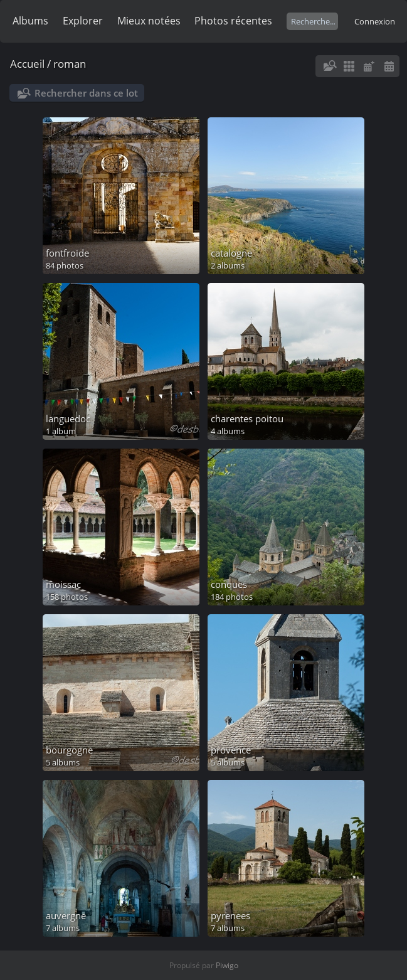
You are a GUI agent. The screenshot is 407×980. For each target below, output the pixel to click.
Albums (30, 21)
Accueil (27, 64)
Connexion (375, 21)
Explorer (83, 21)
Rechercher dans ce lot (86, 93)
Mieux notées (149, 21)
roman (70, 64)
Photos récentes (233, 21)
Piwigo (227, 965)
